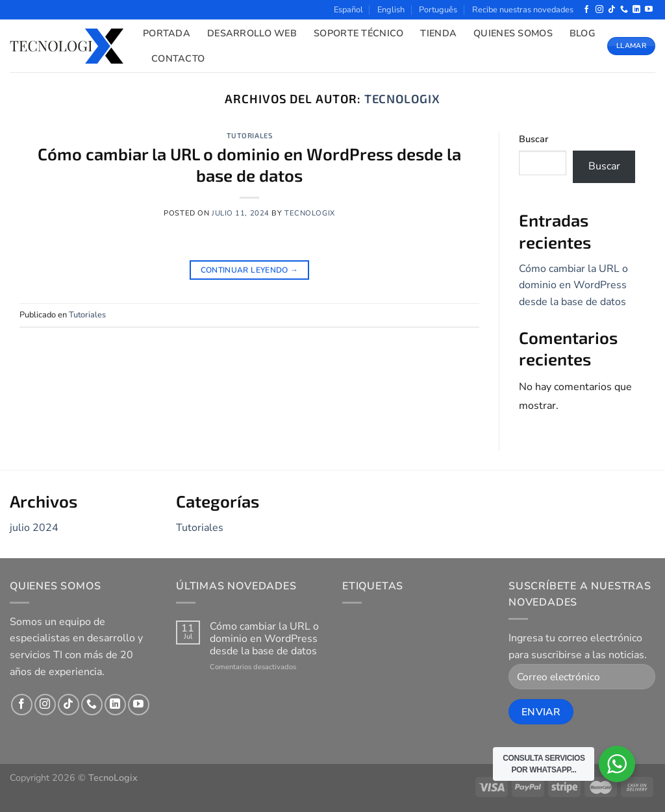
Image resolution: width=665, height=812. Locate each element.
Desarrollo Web (252, 33)
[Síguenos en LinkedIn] (636, 10)
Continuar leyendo (250, 270)
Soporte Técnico (358, 33)
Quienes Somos (513, 33)
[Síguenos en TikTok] (612, 10)
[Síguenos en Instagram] (599, 10)
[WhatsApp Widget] (617, 764)
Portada (167, 33)
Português (438, 10)
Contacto (178, 58)
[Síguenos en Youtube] (649, 10)
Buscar (533, 139)
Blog (583, 33)
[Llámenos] (624, 10)
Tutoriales (250, 135)
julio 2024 (34, 528)
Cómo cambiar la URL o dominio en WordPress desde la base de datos (573, 285)
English (391, 10)
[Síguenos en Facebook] (586, 10)
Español (348, 10)
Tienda (438, 33)
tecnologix (402, 99)
